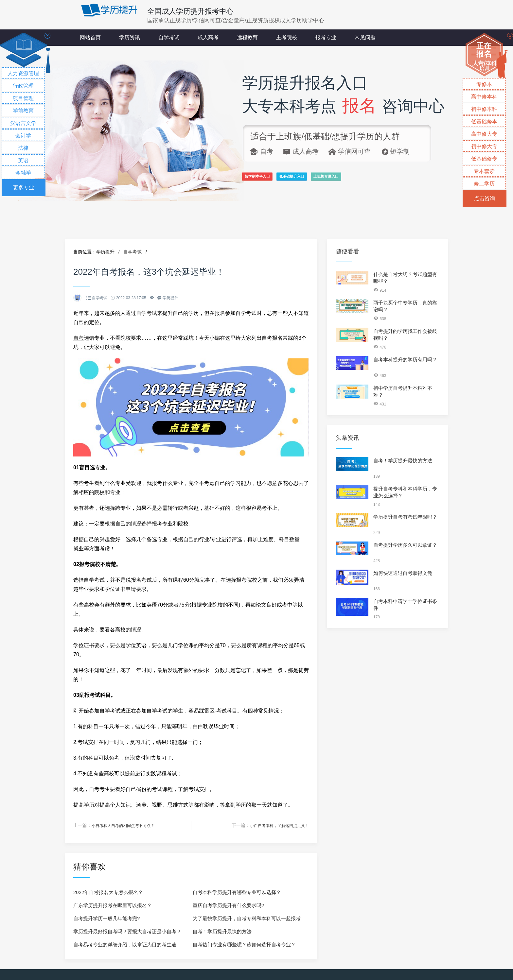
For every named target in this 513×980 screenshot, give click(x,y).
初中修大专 (484, 146)
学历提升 (105, 252)
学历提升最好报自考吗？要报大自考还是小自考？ (127, 931)
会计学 (23, 136)
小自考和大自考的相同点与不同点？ (128, 825)
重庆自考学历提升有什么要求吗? (228, 905)
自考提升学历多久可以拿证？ (405, 545)
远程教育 (247, 37)
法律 (23, 148)
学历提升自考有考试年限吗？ (405, 517)
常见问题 (365, 37)
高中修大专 (484, 134)
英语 (23, 160)
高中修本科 (484, 97)
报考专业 (326, 37)
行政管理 (23, 86)
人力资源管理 (23, 73)
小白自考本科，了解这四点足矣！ (274, 825)
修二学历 (484, 184)
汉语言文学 (23, 123)
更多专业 (24, 188)
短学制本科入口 (271, 180)
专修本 (484, 84)
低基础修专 (484, 159)
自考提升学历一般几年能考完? (106, 918)
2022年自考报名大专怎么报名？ (108, 892)
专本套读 (484, 171)
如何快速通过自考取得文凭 (403, 573)
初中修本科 (484, 109)
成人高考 (208, 37)
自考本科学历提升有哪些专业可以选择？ (237, 892)
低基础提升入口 (334, 180)
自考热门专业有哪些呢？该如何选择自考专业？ (244, 944)
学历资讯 (130, 37)
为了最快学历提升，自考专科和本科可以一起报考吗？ (247, 920)
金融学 (23, 173)
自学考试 (169, 37)
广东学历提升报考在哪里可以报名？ (113, 905)
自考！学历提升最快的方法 (222, 931)
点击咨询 (485, 198)
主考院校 (287, 37)
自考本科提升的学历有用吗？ (405, 360)
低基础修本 (484, 121)
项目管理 (23, 98)
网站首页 (90, 37)
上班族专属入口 (398, 180)
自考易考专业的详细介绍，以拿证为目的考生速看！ (125, 946)
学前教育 (23, 111)
